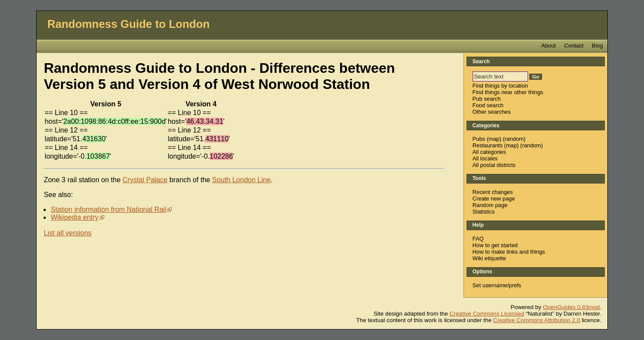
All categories (489, 152)
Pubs (479, 139)
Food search (488, 105)
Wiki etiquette (489, 258)
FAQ (478, 239)
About (548, 46)
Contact (574, 46)
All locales (485, 158)
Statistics (484, 212)
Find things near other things (508, 92)
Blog (597, 46)
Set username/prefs (497, 285)
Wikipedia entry (74, 217)
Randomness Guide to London (128, 24)
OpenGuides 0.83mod (571, 307)
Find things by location (500, 86)
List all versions (67, 233)
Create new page (494, 199)
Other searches (492, 112)
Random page (490, 205)
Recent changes (493, 192)
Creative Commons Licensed (487, 314)
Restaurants (488, 145)
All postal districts (494, 165)
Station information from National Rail (108, 209)
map (494, 139)
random (514, 139)
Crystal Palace (145, 180)
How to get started (495, 245)
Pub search (487, 99)
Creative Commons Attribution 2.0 (537, 320)
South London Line (241, 180)
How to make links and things (509, 252)
